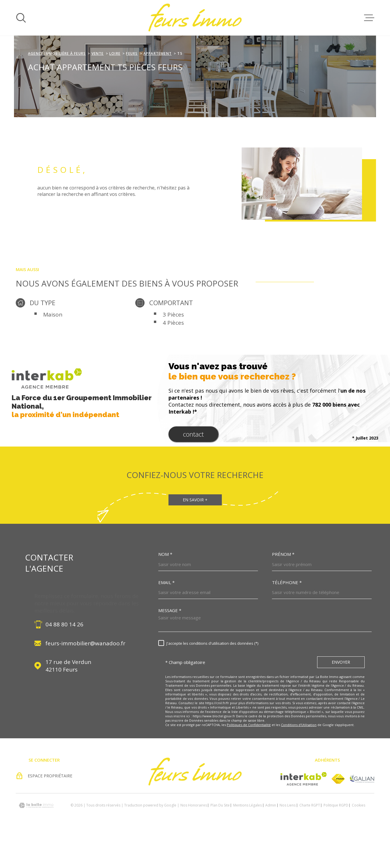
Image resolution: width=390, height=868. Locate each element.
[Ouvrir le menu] (369, 18)
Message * (170, 647)
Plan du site (220, 842)
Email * (166, 619)
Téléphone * (287, 619)
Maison (53, 351)
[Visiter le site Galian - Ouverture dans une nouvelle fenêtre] (362, 815)
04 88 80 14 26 (64, 661)
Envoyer (341, 699)
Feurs (132, 90)
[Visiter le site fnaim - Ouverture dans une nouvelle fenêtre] (338, 816)
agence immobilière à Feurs (57, 90)
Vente (98, 90)
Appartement (158, 90)
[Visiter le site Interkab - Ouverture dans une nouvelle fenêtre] (304, 816)
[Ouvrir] (21, 18)
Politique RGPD (336, 842)
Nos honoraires (194, 842)
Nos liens (288, 842)
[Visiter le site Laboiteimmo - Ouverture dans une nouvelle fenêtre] (36, 842)
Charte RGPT (310, 842)
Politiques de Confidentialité (249, 761)
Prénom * (283, 591)
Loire (115, 90)
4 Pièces (173, 359)
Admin (271, 842)
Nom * (165, 591)
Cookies (359, 842)
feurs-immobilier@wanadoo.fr (85, 680)
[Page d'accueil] (195, 18)
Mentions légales (247, 842)
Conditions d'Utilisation (299, 761)
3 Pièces (173, 351)
